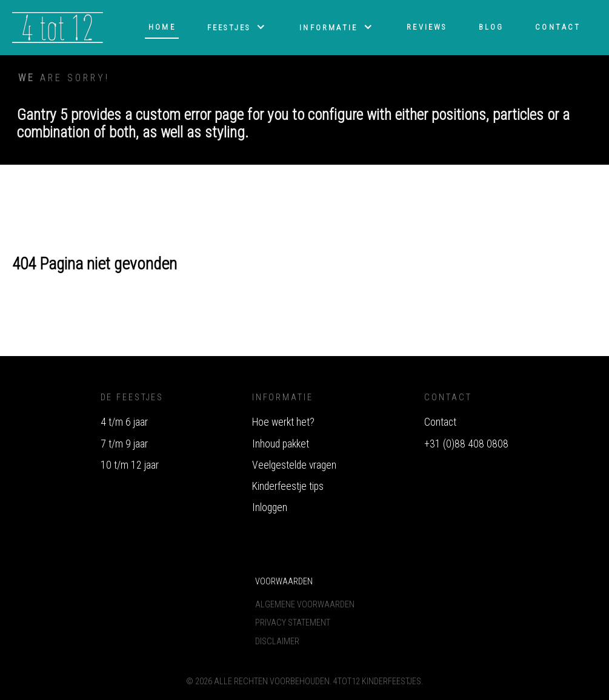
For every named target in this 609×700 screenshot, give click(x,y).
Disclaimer (277, 642)
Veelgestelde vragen (294, 465)
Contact (440, 422)
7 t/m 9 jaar (124, 444)
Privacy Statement (293, 623)
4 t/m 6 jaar (124, 422)
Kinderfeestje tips (288, 486)
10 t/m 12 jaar (130, 465)
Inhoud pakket (281, 444)
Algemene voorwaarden (305, 605)
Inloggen (270, 507)
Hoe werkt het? (283, 422)
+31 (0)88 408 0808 (466, 444)
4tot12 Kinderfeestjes (377, 682)
